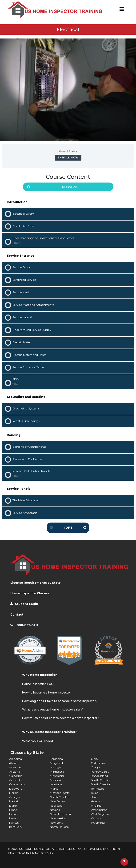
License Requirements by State (36, 583)
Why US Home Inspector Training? (49, 732)
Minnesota (57, 772)
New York (56, 823)
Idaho (13, 806)
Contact (17, 615)
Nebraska (56, 806)
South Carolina (101, 780)
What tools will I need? (38, 741)
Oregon (96, 767)
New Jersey (57, 801)
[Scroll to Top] (124, 862)
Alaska (14, 763)
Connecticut (18, 784)
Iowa (12, 818)
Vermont (97, 801)
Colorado (15, 780)
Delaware (16, 789)
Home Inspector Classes (30, 593)
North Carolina (60, 797)
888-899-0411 (27, 625)
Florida (14, 793)
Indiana (14, 814)
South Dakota (100, 784)
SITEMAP (47, 853)
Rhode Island (99, 776)
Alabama (16, 759)
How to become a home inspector (47, 692)
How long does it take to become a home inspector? (60, 701)
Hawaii (14, 801)
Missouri (55, 780)
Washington (99, 810)
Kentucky (16, 827)
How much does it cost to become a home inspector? (61, 718)
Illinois (13, 810)
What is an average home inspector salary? (53, 709)
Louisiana (56, 759)
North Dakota (59, 827)
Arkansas (15, 767)
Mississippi (57, 776)
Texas (94, 793)
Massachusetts (60, 793)
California (16, 776)
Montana (56, 784)
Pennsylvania (100, 772)
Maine (54, 789)
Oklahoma (98, 763)
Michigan (56, 767)
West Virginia (100, 814)
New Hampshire (61, 814)
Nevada (55, 810)
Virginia (96, 806)
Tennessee (97, 789)
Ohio (94, 759)
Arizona (15, 772)
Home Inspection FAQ (38, 684)
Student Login (27, 604)
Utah (94, 797)
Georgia (15, 797)
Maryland (56, 763)
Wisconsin (98, 818)
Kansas (14, 823)
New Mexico (58, 818)
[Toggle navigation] (122, 10)
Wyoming (98, 823)
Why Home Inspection (40, 675)
